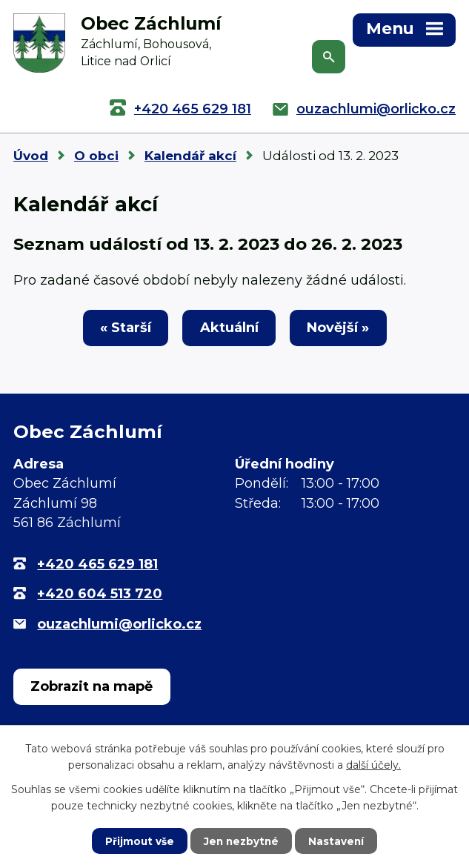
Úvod (31, 156)
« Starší (123, 329)
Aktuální (229, 329)
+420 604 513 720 (100, 595)
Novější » (341, 329)
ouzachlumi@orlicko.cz (376, 109)
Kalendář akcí (190, 156)
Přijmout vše (138, 841)
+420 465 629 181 (193, 109)
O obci (96, 156)
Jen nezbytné (241, 841)
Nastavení (338, 841)
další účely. (373, 764)
